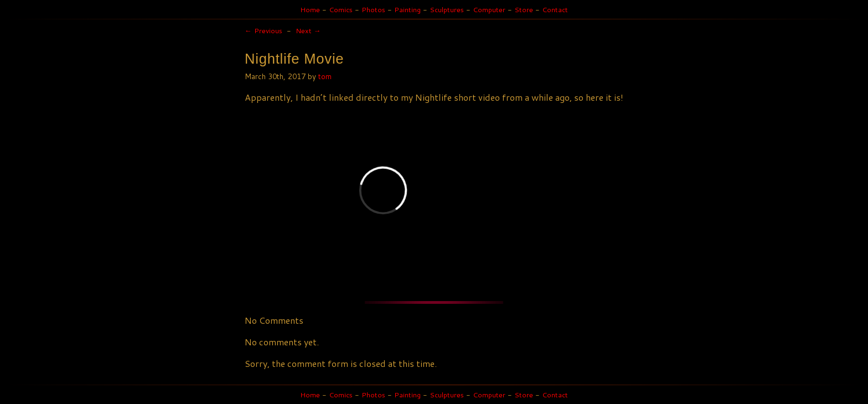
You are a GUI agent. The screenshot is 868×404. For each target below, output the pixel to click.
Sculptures (447, 9)
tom (325, 76)
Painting (407, 9)
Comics (341, 9)
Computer (489, 9)
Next (308, 30)
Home (310, 9)
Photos (373, 9)
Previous (263, 30)
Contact (555, 9)
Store (524, 9)
